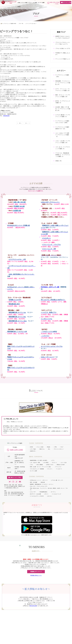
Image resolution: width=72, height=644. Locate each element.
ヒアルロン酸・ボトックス (57, 480)
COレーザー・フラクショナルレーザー (39, 486)
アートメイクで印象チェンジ (63, 59)
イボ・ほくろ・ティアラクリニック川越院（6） (63, 148)
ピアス (53, 460)
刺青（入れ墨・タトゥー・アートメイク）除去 (41, 467)
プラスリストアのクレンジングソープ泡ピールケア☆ (63, 43)
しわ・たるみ (64, 463)
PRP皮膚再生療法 (43, 492)
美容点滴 (43, 482)
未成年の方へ (33, 451)
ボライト (46, 494)
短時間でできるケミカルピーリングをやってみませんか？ (63, 37)
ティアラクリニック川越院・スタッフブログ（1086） (63, 122)
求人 (49, 449)
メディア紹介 (33, 449)
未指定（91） (59, 161)
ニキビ (31, 465)
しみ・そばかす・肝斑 (35, 463)
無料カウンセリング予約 (66, 2)
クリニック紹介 (24, 3)
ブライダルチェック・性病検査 (37, 469)
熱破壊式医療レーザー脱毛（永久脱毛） (39, 460)
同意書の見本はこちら (36, 573)
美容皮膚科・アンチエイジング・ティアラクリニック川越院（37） (63, 83)
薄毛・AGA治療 (34, 482)
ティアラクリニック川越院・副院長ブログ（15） (63, 128)
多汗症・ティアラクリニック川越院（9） (63, 102)
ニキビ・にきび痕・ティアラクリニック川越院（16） (63, 142)
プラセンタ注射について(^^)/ (63, 48)
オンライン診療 (41, 3)
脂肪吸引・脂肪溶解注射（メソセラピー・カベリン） (42, 484)
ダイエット (55, 463)
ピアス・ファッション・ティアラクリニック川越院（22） (63, 90)
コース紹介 (35, 3)
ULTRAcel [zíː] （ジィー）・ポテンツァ (39, 480)
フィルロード (59, 469)
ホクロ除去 (46, 463)
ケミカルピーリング (57, 494)
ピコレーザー (33, 492)
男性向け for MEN (61, 465)
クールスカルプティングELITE (37, 496)
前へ (20, 123)
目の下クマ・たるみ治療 (35, 494)
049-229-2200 (16, 453)
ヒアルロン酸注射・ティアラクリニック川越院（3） (63, 116)
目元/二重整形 (40, 465)
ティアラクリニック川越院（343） (62, 76)
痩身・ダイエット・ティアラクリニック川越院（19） (63, 96)
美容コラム (42, 449)
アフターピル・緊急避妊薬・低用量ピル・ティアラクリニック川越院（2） (63, 155)
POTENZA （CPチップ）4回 (50, 287)
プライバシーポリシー (59, 449)
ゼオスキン (50, 496)
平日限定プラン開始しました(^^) (63, 54)
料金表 (19, 7)
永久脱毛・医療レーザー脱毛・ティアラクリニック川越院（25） (63, 109)
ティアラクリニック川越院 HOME (9, 24)
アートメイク (58, 467)
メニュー (30, 3)
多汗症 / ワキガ (50, 465)
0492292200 (6, 116)
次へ (26, 123)
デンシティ (50, 469)
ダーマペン (53, 492)
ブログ (62, 447)
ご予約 (55, 447)
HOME (19, 3)
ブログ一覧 (21, 24)
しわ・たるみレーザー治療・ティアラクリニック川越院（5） (63, 135)
